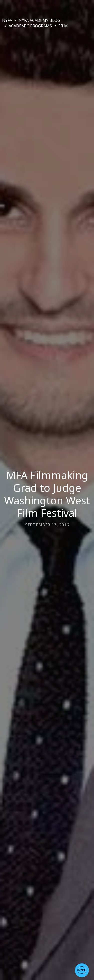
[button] (82, 970)
